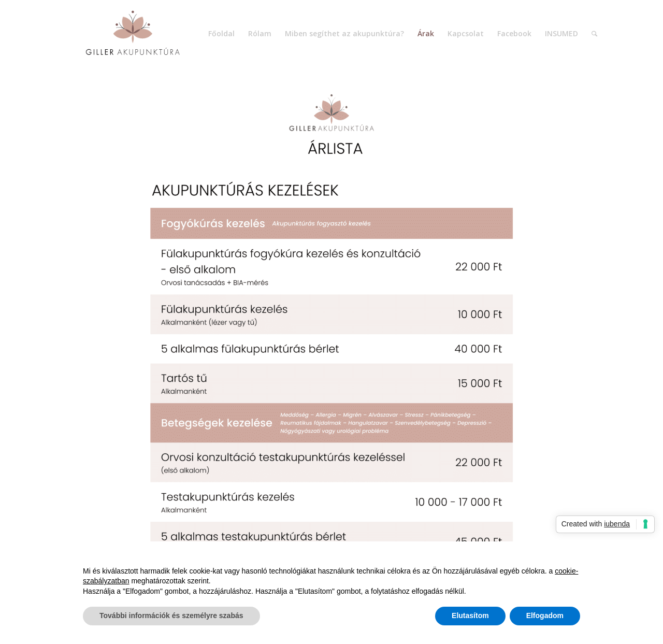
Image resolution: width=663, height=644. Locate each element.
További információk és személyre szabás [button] (171, 616)
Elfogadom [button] (545, 616)
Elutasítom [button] (470, 616)
